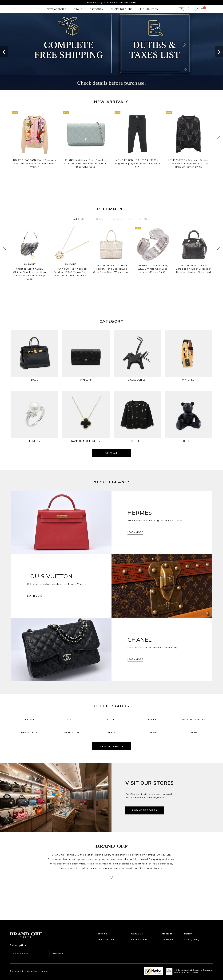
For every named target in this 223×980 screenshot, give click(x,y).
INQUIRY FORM (106, 21)
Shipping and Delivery (110, 941)
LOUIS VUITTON (122, 231)
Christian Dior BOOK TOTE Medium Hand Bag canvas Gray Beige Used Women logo (111, 280)
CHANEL (145, 231)
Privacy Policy (192, 928)
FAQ (100, 955)
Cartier (111, 736)
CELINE (193, 749)
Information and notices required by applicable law (199, 943)
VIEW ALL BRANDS (112, 764)
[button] (91, 196)
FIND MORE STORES (145, 828)
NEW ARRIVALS (20, 21)
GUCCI (71, 736)
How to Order (105, 935)
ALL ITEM (79, 231)
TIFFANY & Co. (30, 749)
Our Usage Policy (194, 935)
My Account (168, 928)
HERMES (98, 231)
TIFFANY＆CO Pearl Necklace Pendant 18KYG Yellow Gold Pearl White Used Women (70, 284)
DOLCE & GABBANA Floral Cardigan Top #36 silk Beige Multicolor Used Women (35, 175)
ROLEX (152, 736)
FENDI (112, 749)
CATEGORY (57, 21)
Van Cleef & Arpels (193, 736)
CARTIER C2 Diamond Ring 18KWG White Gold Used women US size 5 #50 (153, 280)
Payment (102, 948)
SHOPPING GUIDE (80, 21)
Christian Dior (71, 749)
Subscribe (58, 942)
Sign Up (166, 935)
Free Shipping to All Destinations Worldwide (111, 2)
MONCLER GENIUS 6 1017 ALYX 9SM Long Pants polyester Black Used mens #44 (137, 175)
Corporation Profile (142, 941)
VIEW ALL (111, 470)
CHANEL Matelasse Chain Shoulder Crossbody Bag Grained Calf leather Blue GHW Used (86, 175)
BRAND (40, 21)
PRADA (30, 736)
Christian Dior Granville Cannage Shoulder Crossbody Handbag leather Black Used (194, 280)
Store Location (139, 935)
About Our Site (139, 928)
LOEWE (152, 749)
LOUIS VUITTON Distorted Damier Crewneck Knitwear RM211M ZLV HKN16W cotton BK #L (188, 175)
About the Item (106, 928)
